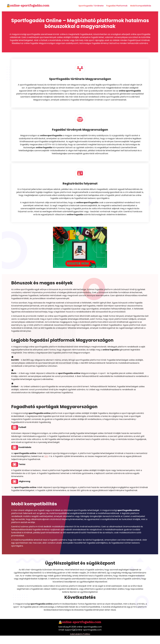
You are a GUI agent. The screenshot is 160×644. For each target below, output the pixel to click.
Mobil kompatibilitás (141, 6)
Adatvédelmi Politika (80, 642)
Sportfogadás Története (91, 6)
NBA (46, 465)
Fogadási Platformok (117, 6)
